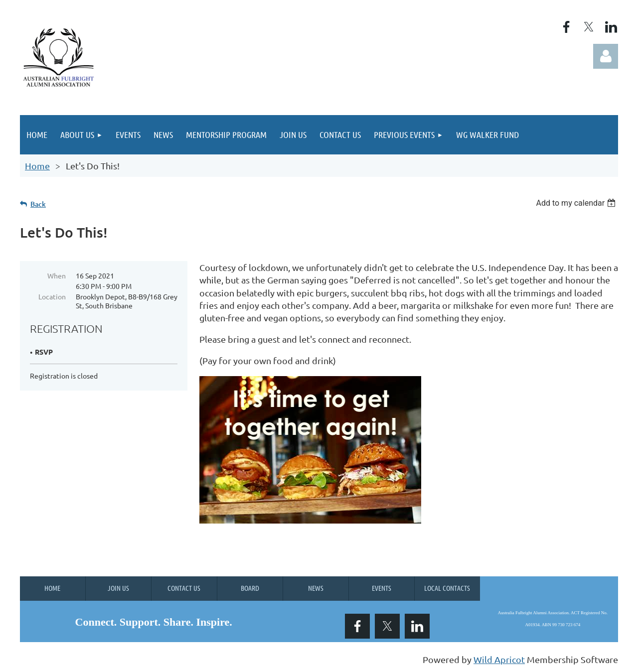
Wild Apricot (499, 659)
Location (52, 296)
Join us (118, 588)
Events (382, 588)
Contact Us (184, 588)
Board (250, 588)
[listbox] (577, 203)
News (316, 588)
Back (38, 204)
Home (37, 166)
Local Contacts (447, 588)
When (57, 275)
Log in (606, 56)
